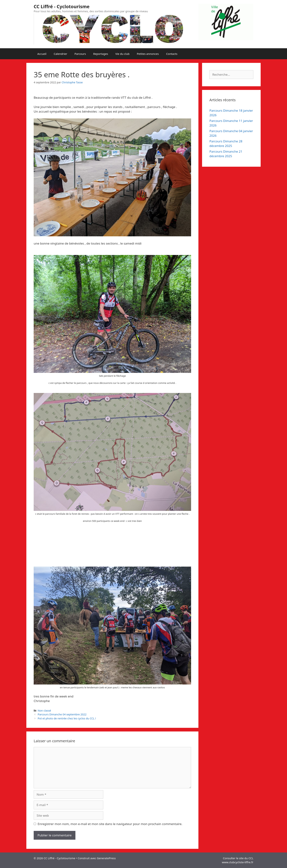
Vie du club (122, 54)
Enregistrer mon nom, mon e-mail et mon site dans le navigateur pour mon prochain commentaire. (110, 824)
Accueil (42, 54)
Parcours (80, 54)
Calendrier (60, 54)
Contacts (172, 54)
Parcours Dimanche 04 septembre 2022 (62, 714)
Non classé (44, 711)
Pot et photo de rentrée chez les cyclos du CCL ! (67, 718)
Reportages (101, 54)
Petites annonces (148, 54)
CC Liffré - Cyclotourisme (62, 6)
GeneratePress (106, 858)
